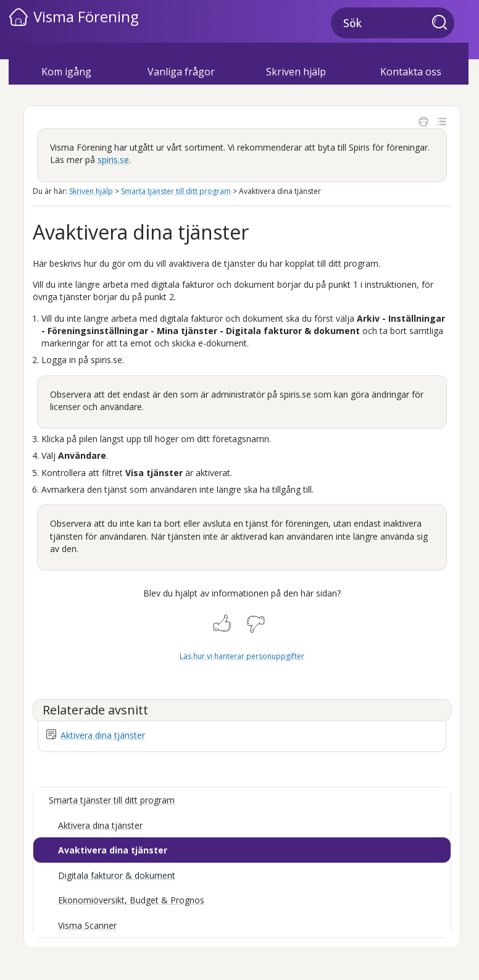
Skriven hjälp (296, 72)
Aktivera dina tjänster (103, 735)
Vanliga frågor (181, 72)
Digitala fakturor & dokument (117, 875)
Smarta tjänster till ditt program (176, 191)
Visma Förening (86, 16)
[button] (443, 23)
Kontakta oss (411, 72)
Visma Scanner (87, 925)
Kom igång (66, 72)
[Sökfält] (393, 23)
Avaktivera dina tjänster (113, 850)
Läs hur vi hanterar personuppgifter (242, 656)
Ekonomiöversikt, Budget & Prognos (131, 900)
